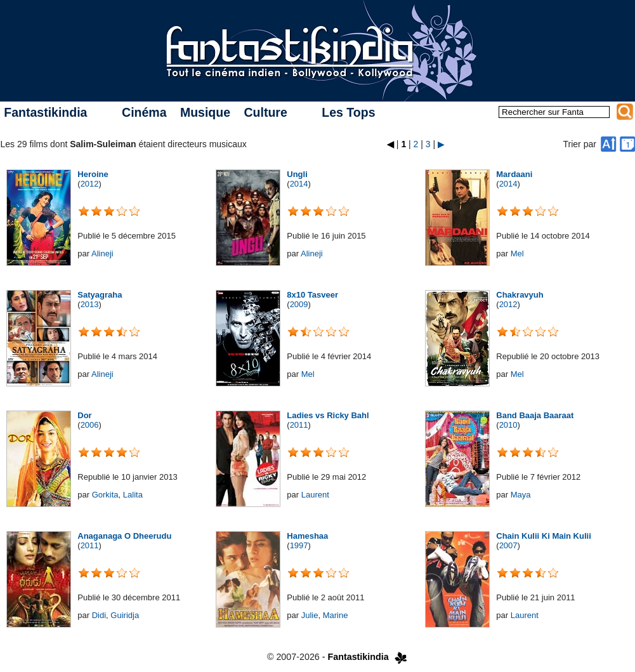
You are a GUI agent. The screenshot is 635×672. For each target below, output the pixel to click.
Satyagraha (100, 295)
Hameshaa (307, 536)
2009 (299, 304)
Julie (310, 615)
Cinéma (144, 112)
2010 (508, 425)
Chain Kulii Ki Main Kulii (544, 536)
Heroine (93, 174)
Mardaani (514, 174)
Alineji (102, 254)
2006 (90, 425)
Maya (521, 495)
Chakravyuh (520, 295)
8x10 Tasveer (312, 295)
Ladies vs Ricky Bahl (328, 415)
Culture (265, 112)
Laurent (315, 495)
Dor (84, 415)
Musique (205, 112)
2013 (90, 304)
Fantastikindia (45, 112)
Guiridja (125, 615)
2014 (299, 184)
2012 (90, 184)
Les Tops (348, 112)
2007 (508, 545)
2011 (299, 425)
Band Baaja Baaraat (535, 415)
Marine (336, 615)
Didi (99, 615)
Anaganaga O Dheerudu (124, 536)
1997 (299, 545)
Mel (517, 254)
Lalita (133, 495)
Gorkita (105, 495)
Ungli (297, 174)
